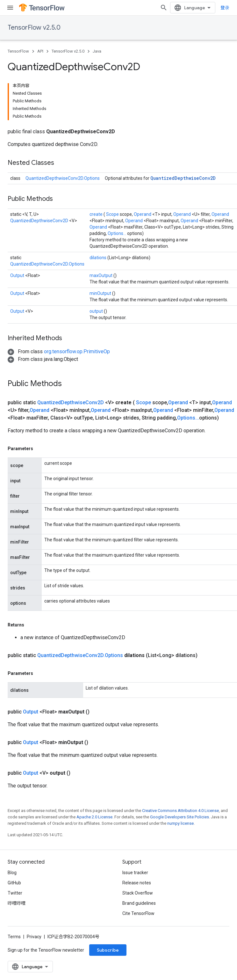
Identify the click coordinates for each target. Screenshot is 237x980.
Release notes (137, 883)
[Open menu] (10, 8)
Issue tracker (135, 873)
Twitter (15, 893)
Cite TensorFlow (138, 913)
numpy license (180, 823)
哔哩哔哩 (17, 903)
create (97, 214)
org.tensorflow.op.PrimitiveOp (77, 351)
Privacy (34, 937)
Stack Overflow (138, 893)
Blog (12, 873)
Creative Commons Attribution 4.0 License (180, 811)
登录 (225, 8)
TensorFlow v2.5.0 (34, 28)
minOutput (101, 293)
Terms (14, 937)
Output (18, 275)
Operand (143, 214)
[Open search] (164, 8)
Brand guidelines (139, 903)
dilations (98, 258)
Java (97, 51)
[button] (59, 351)
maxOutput (101, 275)
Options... (117, 233)
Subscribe (108, 950)
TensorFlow (18, 51)
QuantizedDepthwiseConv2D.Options (63, 178)
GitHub (14, 883)
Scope (113, 214)
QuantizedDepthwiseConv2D (183, 178)
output (97, 311)
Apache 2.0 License (94, 817)
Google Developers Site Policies (180, 817)
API (40, 51)
